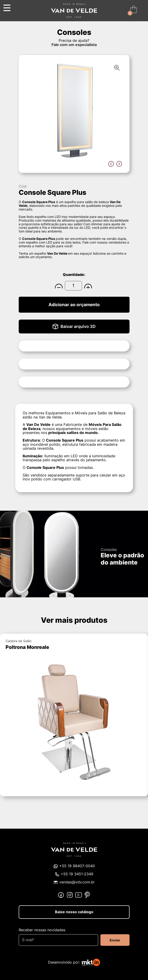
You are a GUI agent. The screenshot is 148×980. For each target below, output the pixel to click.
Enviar (115, 940)
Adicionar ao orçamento (74, 305)
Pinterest (87, 895)
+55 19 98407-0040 (77, 866)
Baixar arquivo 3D (78, 326)
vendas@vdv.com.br (77, 882)
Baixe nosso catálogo (74, 912)
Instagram (70, 895)
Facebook (61, 895)
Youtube (79, 895)
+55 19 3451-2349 (77, 874)
